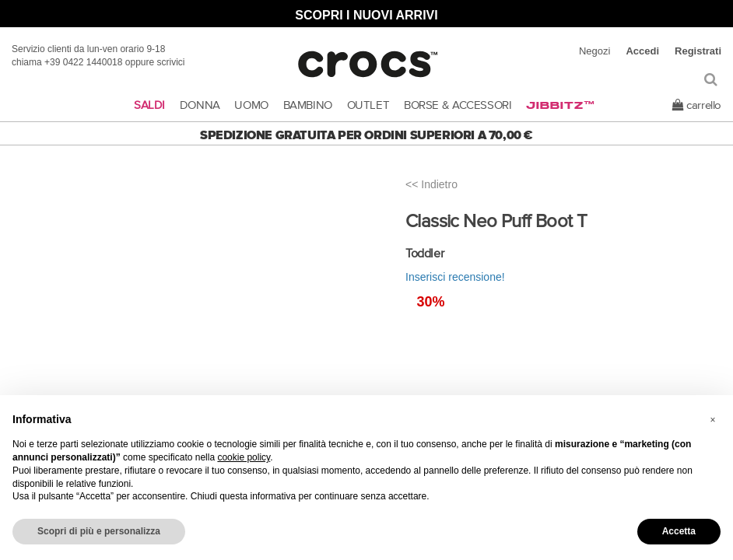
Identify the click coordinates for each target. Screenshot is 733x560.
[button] (713, 420)
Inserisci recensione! (455, 277)
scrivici (171, 62)
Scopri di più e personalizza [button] (99, 531)
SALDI (149, 105)
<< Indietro (431, 184)
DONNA (200, 105)
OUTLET (368, 105)
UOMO (251, 105)
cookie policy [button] (244, 457)
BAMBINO (308, 105)
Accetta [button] (679, 531)
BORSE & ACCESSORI (458, 105)
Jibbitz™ (561, 105)
